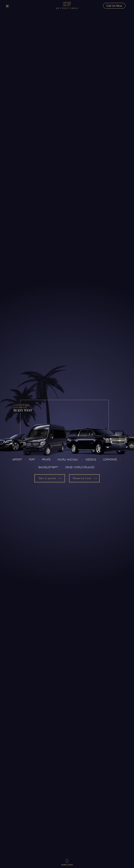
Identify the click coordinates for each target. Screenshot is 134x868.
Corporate (110, 460)
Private (46, 460)
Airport (17, 460)
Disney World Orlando (80, 467)
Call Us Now (114, 6)
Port (32, 460)
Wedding (91, 460)
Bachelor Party (48, 467)
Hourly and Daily (68, 460)
